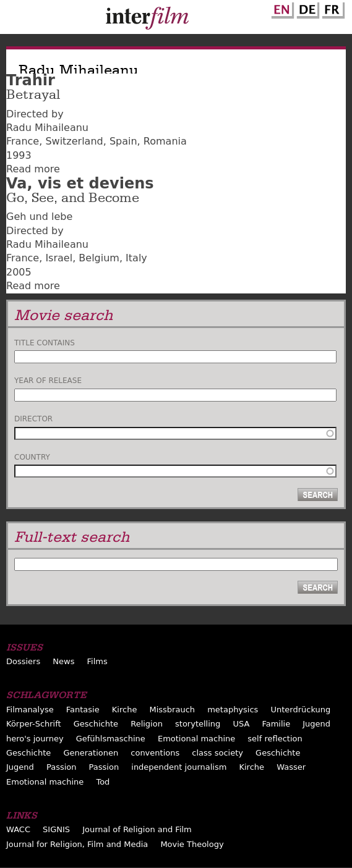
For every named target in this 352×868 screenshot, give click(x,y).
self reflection (275, 739)
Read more (33, 169)
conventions (155, 753)
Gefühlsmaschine (111, 739)
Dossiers (23, 661)
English (281, 8)
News (63, 661)
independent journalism (179, 767)
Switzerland (74, 141)
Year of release (48, 381)
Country (32, 457)
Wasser (291, 767)
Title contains (45, 343)
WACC (18, 829)
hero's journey (35, 739)
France (23, 141)
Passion (62, 767)
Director (33, 419)
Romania (165, 141)
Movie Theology (192, 844)
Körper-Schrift (34, 724)
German (306, 8)
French (332, 8)
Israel (59, 258)
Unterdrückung (300, 710)
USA (241, 724)
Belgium (99, 258)
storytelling (198, 724)
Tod (103, 782)
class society (217, 753)
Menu (15, 20)
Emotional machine (196, 739)
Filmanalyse (30, 710)
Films (97, 661)
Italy (136, 258)
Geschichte (96, 724)
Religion (147, 724)
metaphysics (233, 710)
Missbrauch (172, 710)
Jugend (316, 724)
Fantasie (83, 710)
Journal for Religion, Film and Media (77, 844)
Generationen (91, 753)
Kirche (125, 710)
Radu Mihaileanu (47, 128)
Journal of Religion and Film (137, 829)
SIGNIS (56, 829)
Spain (123, 141)
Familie (276, 724)
